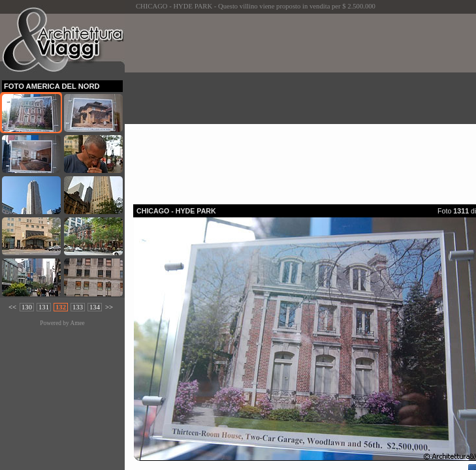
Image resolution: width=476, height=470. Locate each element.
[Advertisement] (305, 105)
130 (27, 307)
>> (109, 307)
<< (12, 307)
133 (78, 307)
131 (44, 307)
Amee (77, 323)
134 (95, 307)
